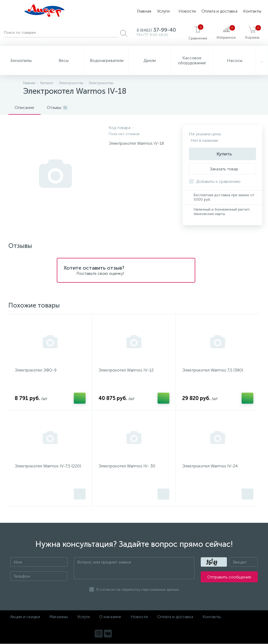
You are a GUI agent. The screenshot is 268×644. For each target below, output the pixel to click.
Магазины (59, 617)
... (262, 60)
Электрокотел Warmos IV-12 (126, 370)
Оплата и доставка (219, 11)
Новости (187, 11)
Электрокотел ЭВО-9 (36, 370)
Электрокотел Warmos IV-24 (210, 466)
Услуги (163, 11)
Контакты (252, 11)
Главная (144, 11)
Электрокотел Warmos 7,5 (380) (213, 370)
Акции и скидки (25, 617)
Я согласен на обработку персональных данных (138, 590)
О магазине (110, 617)
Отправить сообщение (229, 577)
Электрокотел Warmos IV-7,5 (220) (48, 466)
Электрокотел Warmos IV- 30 (127, 466)
